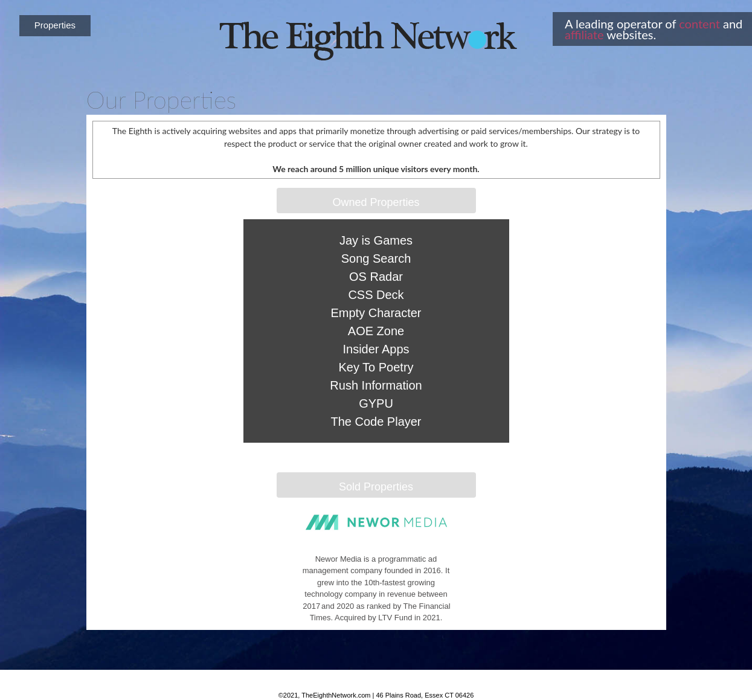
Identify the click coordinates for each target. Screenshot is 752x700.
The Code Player (376, 422)
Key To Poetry (376, 367)
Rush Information (376, 385)
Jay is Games (376, 240)
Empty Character (376, 313)
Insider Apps (376, 349)
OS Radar (376, 277)
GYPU (376, 403)
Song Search (376, 258)
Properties (55, 25)
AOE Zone (376, 331)
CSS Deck (376, 295)
